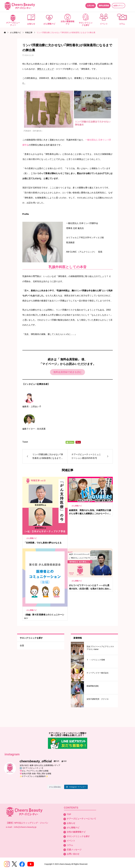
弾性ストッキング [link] (45, 69)
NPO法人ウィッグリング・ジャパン (31, 823)
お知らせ (31, 24)
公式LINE (91, 6)
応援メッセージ (74, 850)
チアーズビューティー (13, 24)
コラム (122, 24)
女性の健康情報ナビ (67, 23)
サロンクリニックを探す (86, 24)
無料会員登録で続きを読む (68, 372)
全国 (22, 646)
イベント (104, 24)
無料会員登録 (104, 6)
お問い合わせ (73, 854)
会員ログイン (119, 6)
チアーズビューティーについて (81, 819)
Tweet (25, 442)
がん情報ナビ (49, 24)
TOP (69, 814)
